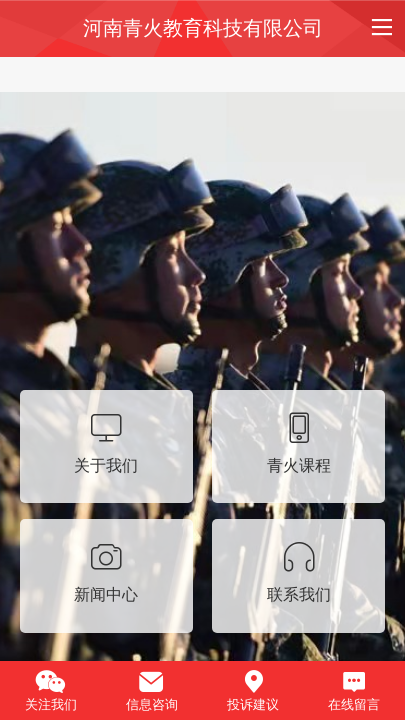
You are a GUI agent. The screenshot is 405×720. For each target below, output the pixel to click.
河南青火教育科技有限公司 (203, 28)
